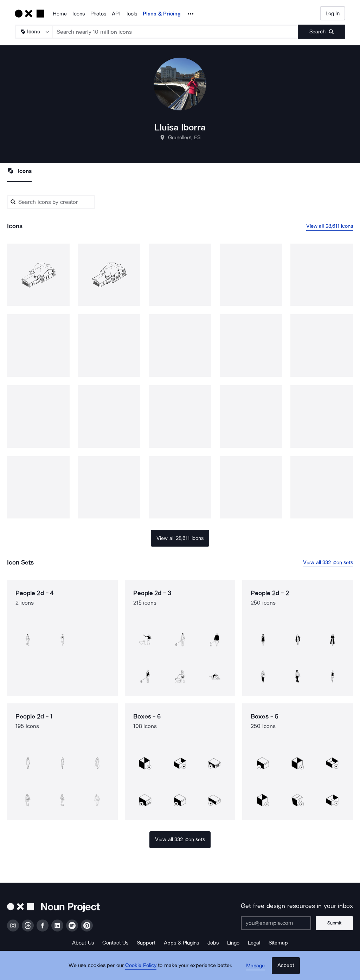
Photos (98, 14)
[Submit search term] (322, 32)
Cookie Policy (142, 968)
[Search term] (175, 32)
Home (60, 14)
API (116, 14)
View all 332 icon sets (328, 562)
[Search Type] (33, 32)
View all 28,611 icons (330, 226)
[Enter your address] (277, 923)
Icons (79, 14)
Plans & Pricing (162, 14)
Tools (131, 14)
